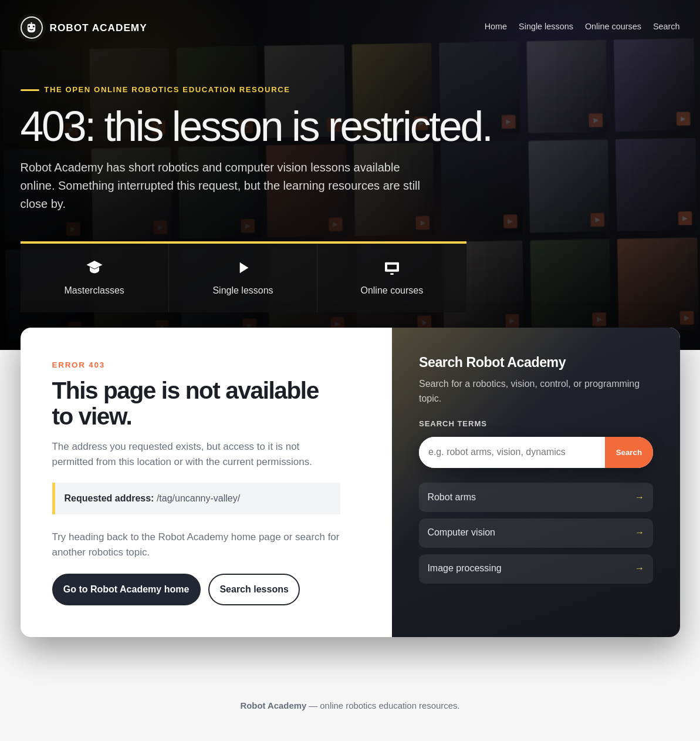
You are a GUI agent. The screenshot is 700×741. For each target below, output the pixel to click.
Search (667, 26)
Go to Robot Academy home (126, 589)
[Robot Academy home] (84, 28)
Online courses (613, 26)
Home (496, 26)
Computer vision (461, 532)
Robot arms (452, 497)
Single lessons (546, 26)
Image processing (464, 568)
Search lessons (254, 589)
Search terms (453, 424)
